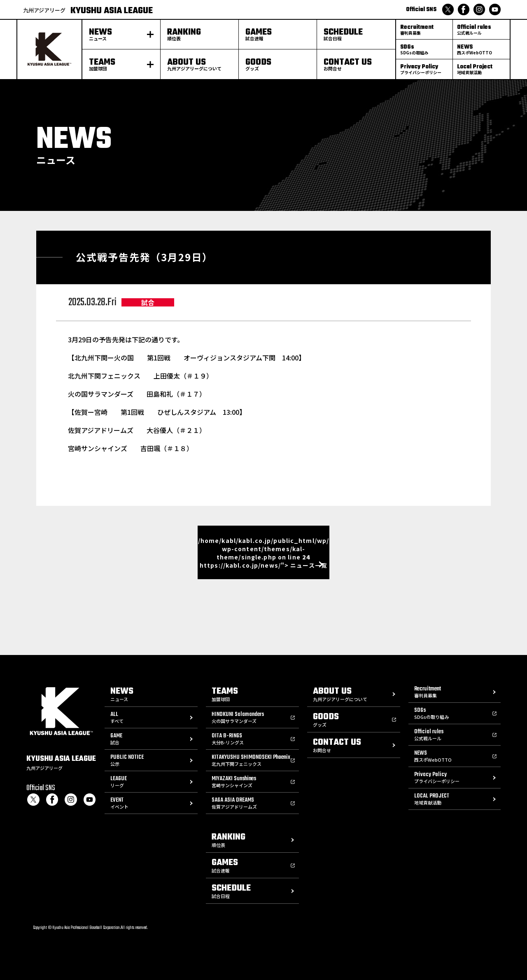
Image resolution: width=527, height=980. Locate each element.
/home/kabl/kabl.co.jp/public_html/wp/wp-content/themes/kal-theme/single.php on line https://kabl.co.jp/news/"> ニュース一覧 (263, 553)
